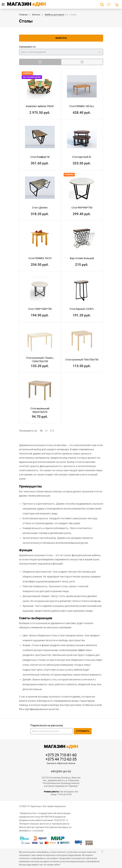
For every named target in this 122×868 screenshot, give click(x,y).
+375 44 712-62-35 (61, 759)
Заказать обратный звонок (61, 763)
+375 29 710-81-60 (61, 755)
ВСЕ (52, 431)
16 (41, 431)
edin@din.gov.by (61, 771)
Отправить (83, 731)
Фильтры (61, 38)
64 (46, 431)
